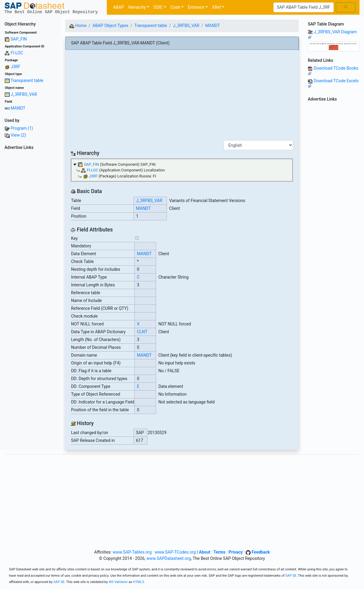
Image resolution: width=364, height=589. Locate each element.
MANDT (18, 108)
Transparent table (27, 80)
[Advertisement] (30, 242)
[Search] (304, 8)
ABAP (119, 7)
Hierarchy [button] (137, 7)
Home (78, 26)
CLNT (142, 332)
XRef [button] (217, 7)
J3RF (15, 67)
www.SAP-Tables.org (132, 552)
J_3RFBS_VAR (24, 94)
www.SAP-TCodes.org (175, 552)
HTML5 (138, 582)
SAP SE (291, 576)
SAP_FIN (19, 39)
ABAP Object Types (110, 26)
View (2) (18, 135)
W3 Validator (118, 582)
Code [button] (175, 7)
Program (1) (22, 128)
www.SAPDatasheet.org (169, 558)
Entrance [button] (196, 7)
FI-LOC (17, 53)
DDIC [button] (158, 7)
